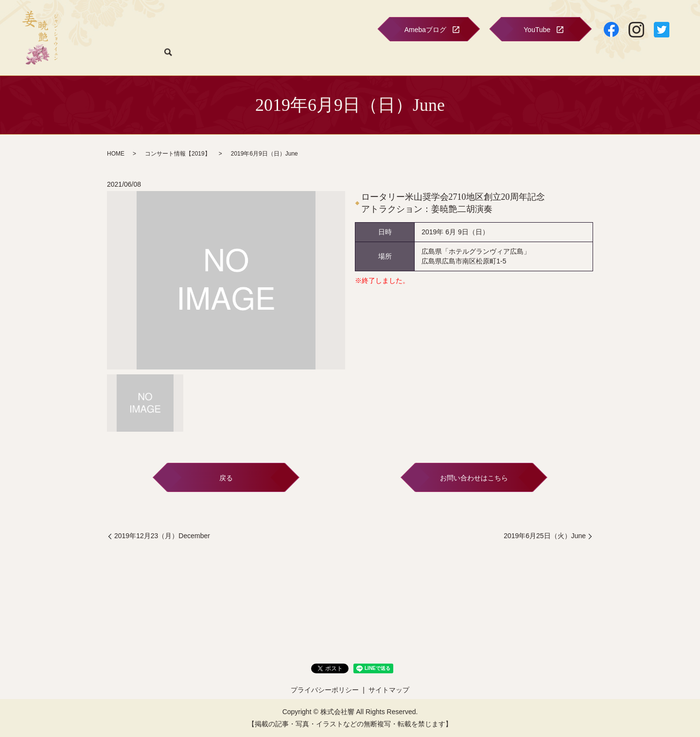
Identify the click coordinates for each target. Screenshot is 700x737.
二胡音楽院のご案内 (420, 57)
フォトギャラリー (338, 57)
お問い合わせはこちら (474, 478)
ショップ (471, 57)
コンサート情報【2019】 (178, 154)
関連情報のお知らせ (226, 57)
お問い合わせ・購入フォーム (617, 57)
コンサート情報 (165, 57)
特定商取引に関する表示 (528, 57)
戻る (226, 478)
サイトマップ (389, 690)
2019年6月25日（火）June (545, 536)
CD (377, 57)
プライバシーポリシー (325, 690)
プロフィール (284, 57)
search (672, 58)
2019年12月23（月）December (162, 536)
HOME (124, 57)
